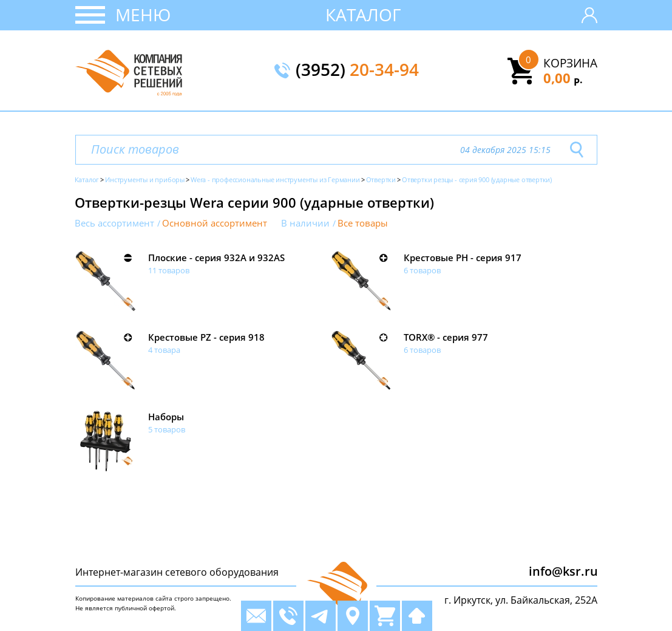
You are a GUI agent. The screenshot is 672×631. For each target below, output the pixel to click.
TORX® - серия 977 (446, 337)
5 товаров (167, 429)
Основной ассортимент (215, 223)
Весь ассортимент (114, 223)
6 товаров (422, 270)
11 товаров (169, 270)
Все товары (363, 223)
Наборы (166, 417)
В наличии (305, 223)
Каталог (363, 15)
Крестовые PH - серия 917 (463, 258)
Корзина (570, 63)
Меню (143, 15)
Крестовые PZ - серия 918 (206, 337)
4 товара (164, 350)
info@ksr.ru (563, 571)
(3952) (357, 70)
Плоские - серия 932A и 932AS (216, 258)
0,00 (563, 78)
